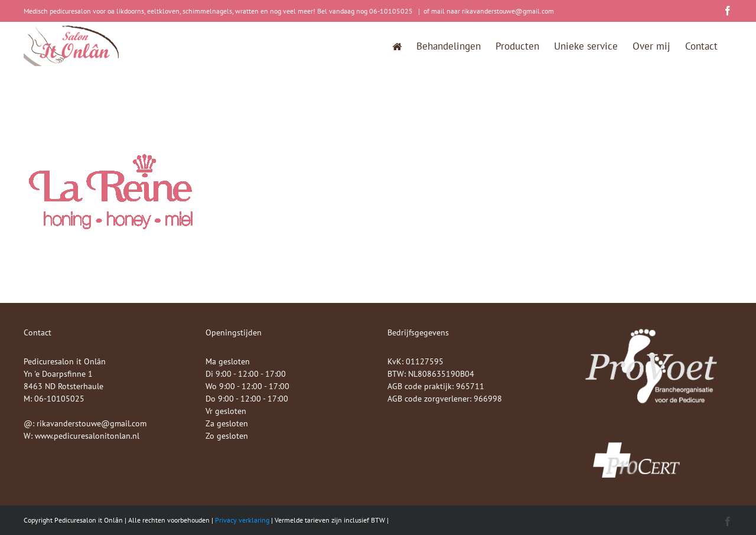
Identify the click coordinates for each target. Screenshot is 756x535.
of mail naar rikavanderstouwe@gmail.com (489, 11)
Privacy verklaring (242, 520)
